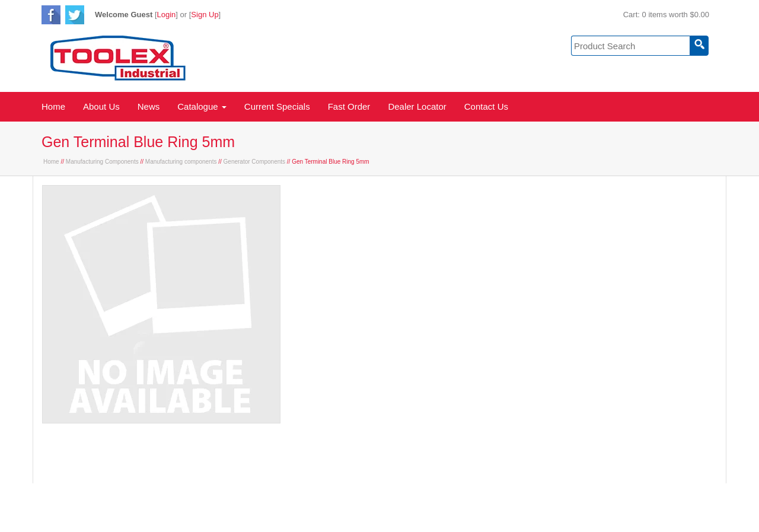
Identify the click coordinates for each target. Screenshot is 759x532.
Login (167, 15)
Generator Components (255, 162)
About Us (101, 106)
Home (53, 106)
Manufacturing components (181, 162)
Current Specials (277, 106)
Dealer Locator (417, 106)
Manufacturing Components (102, 162)
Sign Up (205, 15)
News (149, 106)
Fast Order (349, 106)
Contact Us (486, 106)
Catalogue (202, 106)
